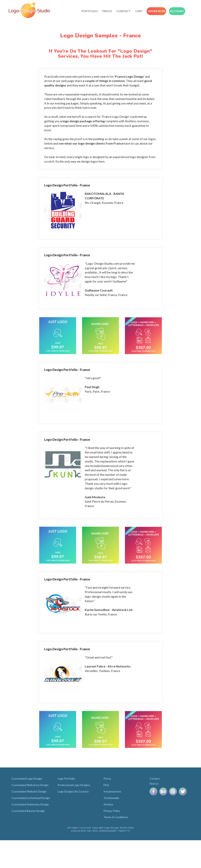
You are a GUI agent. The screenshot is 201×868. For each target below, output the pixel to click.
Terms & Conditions (116, 817)
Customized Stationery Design (30, 804)
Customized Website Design (29, 791)
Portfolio (90, 11)
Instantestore (112, 791)
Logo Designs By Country (73, 791)
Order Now (156, 11)
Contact (123, 11)
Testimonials (111, 798)
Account (177, 11)
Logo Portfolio (66, 779)
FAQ (106, 785)
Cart (139, 11)
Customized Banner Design (28, 811)
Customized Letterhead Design (31, 798)
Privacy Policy (112, 811)
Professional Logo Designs (74, 785)
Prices (107, 11)
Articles (108, 804)
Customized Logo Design (27, 779)
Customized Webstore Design (30, 785)
